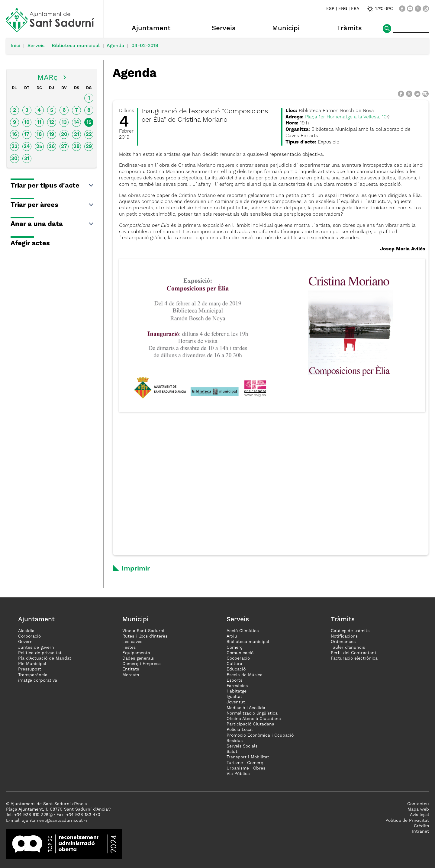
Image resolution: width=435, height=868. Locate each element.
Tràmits (349, 28)
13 (64, 122)
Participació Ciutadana (250, 724)
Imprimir (136, 569)
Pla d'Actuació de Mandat (45, 658)
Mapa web (418, 809)
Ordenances (343, 642)
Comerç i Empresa (142, 664)
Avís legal (419, 815)
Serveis (224, 28)
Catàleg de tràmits (350, 631)
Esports (234, 680)
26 (52, 147)
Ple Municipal (32, 664)
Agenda (115, 46)
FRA (355, 9)
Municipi (286, 28)
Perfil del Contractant (354, 653)
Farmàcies (237, 686)
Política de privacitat (40, 653)
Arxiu (232, 636)
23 (14, 147)
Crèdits (421, 826)
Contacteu (418, 804)
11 (39, 122)
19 (52, 135)
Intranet (420, 831)
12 (52, 122)
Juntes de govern (36, 648)
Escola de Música (245, 675)
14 (76, 122)
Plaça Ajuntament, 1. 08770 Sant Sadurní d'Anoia (57, 809)
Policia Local (240, 730)
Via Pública (238, 774)
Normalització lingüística (252, 713)
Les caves (132, 642)
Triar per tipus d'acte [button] (52, 186)
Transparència (33, 675)
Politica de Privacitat (407, 821)
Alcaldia (26, 631)
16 (14, 135)
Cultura (234, 664)
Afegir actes (30, 243)
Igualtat (234, 697)
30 (14, 159)
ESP (330, 9)
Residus (235, 741)
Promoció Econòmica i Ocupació (260, 735)
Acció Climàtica (243, 631)
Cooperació (238, 658)
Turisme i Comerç (245, 763)
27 (64, 147)
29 (89, 147)
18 (39, 135)
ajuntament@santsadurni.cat (52, 821)
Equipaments (136, 653)
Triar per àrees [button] (52, 205)
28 (77, 147)
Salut (232, 752)
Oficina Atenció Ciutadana (254, 719)
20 (64, 135)
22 (89, 135)
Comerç (235, 648)
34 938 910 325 (32, 815)
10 (27, 122)
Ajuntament (151, 28)
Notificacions (344, 636)
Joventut (236, 702)
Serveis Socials (242, 746)
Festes (129, 648)
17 (27, 135)
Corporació (29, 636)
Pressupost (30, 669)
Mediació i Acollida (246, 708)
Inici (15, 46)
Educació (236, 669)
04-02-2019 (145, 46)
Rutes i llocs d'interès (145, 636)
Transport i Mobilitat (248, 757)
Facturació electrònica (354, 658)
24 (27, 147)
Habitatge (237, 691)
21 (77, 135)
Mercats (131, 675)
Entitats (131, 669)
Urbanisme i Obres (246, 768)
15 (89, 122)
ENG (343, 9)
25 (39, 147)
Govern (25, 642)
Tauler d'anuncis (348, 648)
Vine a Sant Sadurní (143, 631)
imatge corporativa (38, 680)
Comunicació (240, 653)
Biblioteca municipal (76, 46)
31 (27, 159)
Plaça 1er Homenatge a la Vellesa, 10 (346, 117)
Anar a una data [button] (52, 224)
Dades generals (138, 658)
